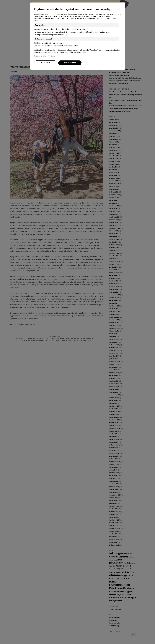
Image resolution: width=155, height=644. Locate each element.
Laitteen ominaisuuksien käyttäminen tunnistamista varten (57, 46)
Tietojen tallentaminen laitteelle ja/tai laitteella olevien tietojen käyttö (62, 29)
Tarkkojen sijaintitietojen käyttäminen (50, 43)
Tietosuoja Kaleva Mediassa (45, 56)
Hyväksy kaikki (70, 63)
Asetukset (45, 63)
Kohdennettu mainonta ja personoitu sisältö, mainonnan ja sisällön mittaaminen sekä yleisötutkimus (73, 32)
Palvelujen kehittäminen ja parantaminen (51, 35)
